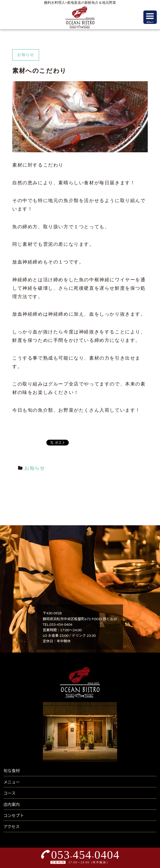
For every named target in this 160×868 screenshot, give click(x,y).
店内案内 (12, 804)
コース (9, 793)
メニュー (12, 782)
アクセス (12, 827)
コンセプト (14, 815)
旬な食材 (12, 771)
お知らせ (35, 468)
